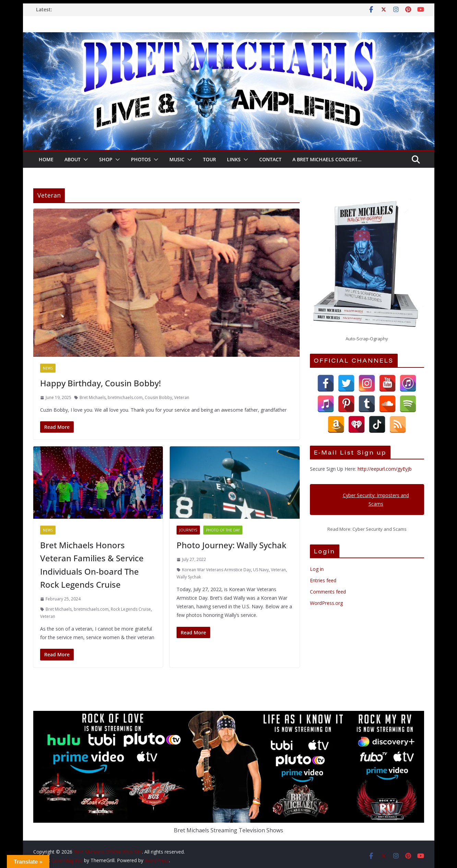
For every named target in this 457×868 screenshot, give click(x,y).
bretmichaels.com (125, 397)
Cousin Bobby (158, 397)
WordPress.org (326, 603)
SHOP (106, 159)
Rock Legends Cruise (131, 609)
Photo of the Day (223, 530)
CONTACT (270, 159)
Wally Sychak (189, 577)
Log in (317, 569)
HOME (46, 159)
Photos (141, 159)
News (48, 368)
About (73, 159)
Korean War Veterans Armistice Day (217, 570)
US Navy (261, 570)
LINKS (234, 159)
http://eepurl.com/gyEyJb (385, 469)
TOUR (209, 159)
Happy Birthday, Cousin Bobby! (100, 383)
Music (177, 159)
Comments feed (328, 592)
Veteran (182, 397)
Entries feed (323, 580)
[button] (84, 160)
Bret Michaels (93, 397)
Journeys (188, 530)
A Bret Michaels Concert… (327, 159)
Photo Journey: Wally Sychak (231, 545)
